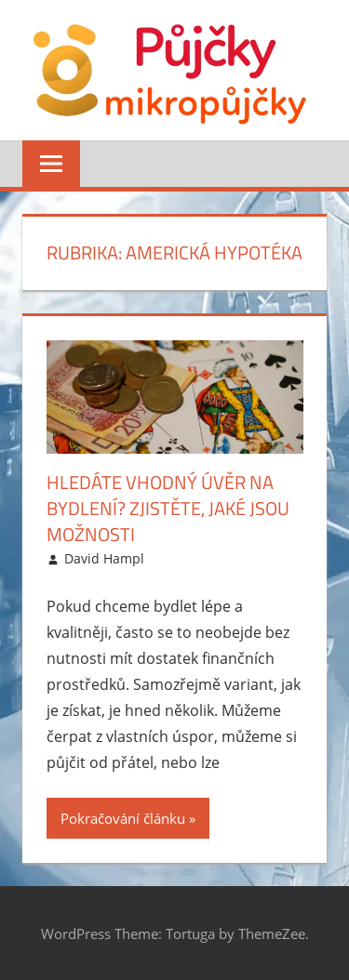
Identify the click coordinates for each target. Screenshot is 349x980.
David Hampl (104, 558)
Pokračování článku (123, 818)
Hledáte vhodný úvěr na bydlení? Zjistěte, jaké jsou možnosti (168, 508)
